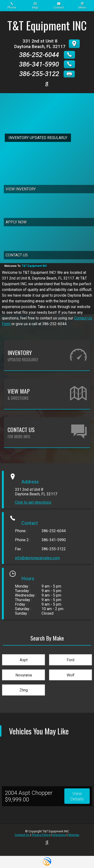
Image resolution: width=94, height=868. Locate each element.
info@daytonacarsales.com (37, 558)
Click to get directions (33, 502)
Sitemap (74, 835)
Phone (12, 6)
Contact (59, 6)
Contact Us (22, 835)
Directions (59, 835)
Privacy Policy (41, 835)
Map (35, 6)
